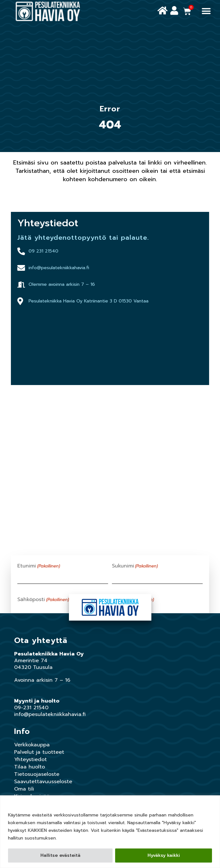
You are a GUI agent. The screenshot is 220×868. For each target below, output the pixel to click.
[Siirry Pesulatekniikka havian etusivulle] (48, 11)
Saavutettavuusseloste (43, 782)
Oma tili (24, 789)
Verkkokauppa (32, 745)
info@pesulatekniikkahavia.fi (50, 714)
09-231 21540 (31, 708)
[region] (110, 832)
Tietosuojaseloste (37, 774)
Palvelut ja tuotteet (39, 752)
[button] (206, 11)
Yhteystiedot (30, 759)
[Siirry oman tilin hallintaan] (174, 11)
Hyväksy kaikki (164, 855)
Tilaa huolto (30, 767)
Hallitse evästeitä (60, 855)
